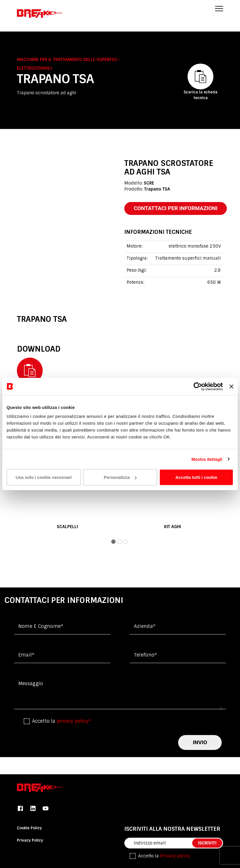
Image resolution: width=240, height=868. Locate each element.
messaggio (31, 684)
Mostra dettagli (207, 459)
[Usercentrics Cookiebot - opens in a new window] (198, 386)
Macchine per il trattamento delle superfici (67, 60)
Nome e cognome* (41, 626)
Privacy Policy (30, 840)
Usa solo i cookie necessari (44, 477)
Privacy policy (175, 856)
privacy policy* (74, 721)
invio (200, 742)
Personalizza (120, 477)
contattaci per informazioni (176, 208)
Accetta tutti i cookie (196, 477)
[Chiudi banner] (231, 386)
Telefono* (146, 655)
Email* (26, 655)
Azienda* (145, 626)
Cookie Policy (29, 828)
